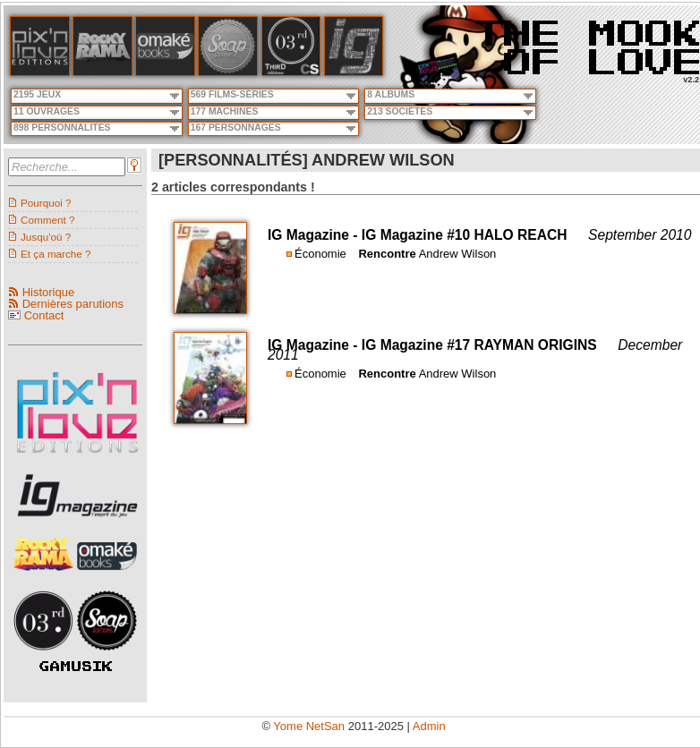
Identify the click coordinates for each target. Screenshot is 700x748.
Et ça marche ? (56, 254)
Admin (429, 726)
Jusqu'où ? (46, 237)
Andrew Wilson (458, 254)
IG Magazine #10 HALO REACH (465, 235)
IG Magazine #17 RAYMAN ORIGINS (479, 345)
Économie (320, 254)
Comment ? (47, 220)
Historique (49, 292)
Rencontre (387, 254)
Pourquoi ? (46, 203)
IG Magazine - (315, 235)
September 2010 (640, 235)
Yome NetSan (309, 726)
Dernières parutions (73, 304)
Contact (44, 315)
